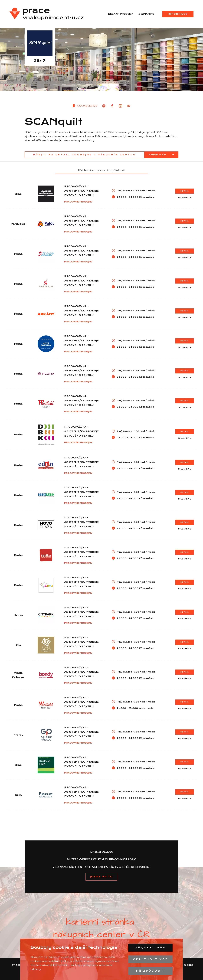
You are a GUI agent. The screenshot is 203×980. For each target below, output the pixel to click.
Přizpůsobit (150, 971)
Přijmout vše (150, 947)
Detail (185, 191)
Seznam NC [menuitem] (146, 14)
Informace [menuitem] (178, 14)
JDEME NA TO (101, 877)
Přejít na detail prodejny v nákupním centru (85, 155)
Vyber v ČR (158, 155)
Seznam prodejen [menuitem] (121, 14)
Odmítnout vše (151, 959)
